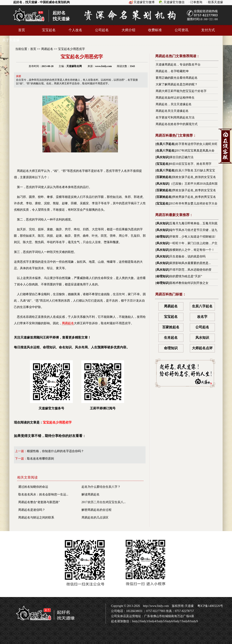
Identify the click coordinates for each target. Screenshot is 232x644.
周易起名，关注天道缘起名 (174, 104)
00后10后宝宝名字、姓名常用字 (190, 164)
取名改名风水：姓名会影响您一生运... (43, 494)
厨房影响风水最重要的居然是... (190, 263)
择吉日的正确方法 (181, 157)
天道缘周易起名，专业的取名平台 (178, 65)
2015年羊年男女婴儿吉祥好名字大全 (193, 204)
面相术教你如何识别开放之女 (189, 283)
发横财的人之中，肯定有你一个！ (192, 250)
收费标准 (155, 30)
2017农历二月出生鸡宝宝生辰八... (104, 502)
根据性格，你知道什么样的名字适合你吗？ (55, 451)
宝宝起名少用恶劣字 (71, 49)
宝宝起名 (49, 30)
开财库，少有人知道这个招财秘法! (193, 237)
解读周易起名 (91, 494)
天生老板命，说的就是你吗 (187, 256)
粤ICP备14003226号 (210, 606)
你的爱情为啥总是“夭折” (186, 276)
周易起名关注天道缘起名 (172, 111)
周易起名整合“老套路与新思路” (39, 502)
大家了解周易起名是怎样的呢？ (177, 84)
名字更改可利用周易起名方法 (175, 118)
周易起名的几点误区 (95, 518)
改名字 (202, 317)
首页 (22, 30)
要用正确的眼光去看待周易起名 (177, 78)
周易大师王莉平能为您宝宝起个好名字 (181, 91)
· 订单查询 (196, 2)
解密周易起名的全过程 (97, 510)
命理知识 (162, 237)
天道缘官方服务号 (51, 385)
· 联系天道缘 (215, 2)
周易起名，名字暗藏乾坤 (172, 71)
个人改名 (75, 30)
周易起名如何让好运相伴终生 (175, 98)
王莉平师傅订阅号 (103, 385)
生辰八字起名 (165, 144)
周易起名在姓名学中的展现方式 (177, 124)
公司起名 (102, 30)
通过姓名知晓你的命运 (33, 487)
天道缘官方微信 (174, 2)
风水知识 (162, 157)
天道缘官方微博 (144, 2)
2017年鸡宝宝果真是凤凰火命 (195, 151)
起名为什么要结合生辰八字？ (101, 487)
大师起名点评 (202, 348)
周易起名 (47, 49)
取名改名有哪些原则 (40, 459)
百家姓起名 (164, 177)
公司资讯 (181, 30)
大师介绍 (128, 30)
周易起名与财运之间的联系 (36, 518)
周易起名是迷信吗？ (32, 510)
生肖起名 (171, 338)
